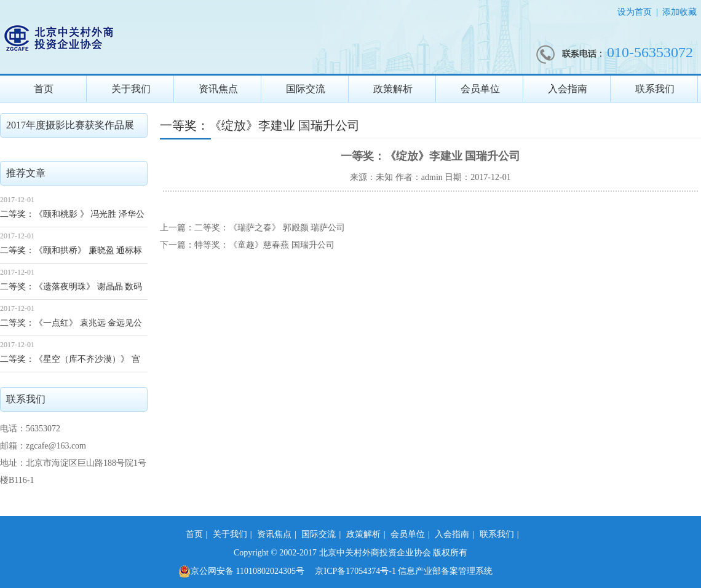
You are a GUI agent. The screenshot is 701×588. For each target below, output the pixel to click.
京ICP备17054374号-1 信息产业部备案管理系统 (404, 571)
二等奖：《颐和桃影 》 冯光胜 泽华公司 (72, 218)
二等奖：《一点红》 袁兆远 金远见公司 (71, 327)
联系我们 (655, 89)
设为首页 (635, 12)
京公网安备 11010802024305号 (241, 571)
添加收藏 (679, 12)
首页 (44, 89)
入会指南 (568, 89)
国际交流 (306, 89)
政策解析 (393, 89)
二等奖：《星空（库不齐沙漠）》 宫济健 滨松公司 (70, 363)
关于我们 (131, 89)
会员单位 (480, 89)
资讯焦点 (218, 89)
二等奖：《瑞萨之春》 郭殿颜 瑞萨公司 (270, 228)
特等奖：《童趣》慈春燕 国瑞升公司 (264, 245)
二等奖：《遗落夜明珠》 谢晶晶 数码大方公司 (71, 291)
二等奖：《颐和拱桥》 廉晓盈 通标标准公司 (71, 255)
